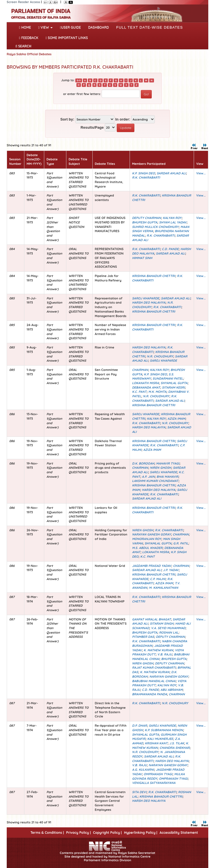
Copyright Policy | (107, 833)
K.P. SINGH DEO (144, 173)
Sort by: (67, 119)
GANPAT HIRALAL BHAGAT (152, 619)
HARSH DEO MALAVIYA (149, 303)
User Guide (70, 27)
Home (26, 27)
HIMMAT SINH (142, 258)
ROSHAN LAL (169, 632)
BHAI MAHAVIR (167, 477)
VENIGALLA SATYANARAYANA (154, 783)
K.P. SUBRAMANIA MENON (164, 730)
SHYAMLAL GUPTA (174, 383)
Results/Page (92, 127)
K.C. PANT (139, 392)
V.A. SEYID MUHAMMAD (168, 628)
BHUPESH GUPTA (145, 222)
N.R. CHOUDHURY (160, 356)
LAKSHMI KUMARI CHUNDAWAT (155, 481)
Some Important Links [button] (67, 38)
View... (201, 173)
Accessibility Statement (179, 833)
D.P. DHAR (140, 726)
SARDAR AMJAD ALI (171, 173)
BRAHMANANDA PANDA (150, 694)
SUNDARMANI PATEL (168, 378)
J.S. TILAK (177, 743)
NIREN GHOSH (161, 468)
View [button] (45, 27)
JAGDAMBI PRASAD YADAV (152, 566)
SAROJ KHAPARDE (146, 298)
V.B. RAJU (165, 654)
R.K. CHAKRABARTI (146, 177)
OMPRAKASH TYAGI (158, 774)
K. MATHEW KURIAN (158, 650)
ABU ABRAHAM (171, 690)
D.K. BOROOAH (143, 463)
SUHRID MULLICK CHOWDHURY (155, 227)
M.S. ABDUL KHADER (147, 548)
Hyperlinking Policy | (141, 833)
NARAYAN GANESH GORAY (152, 534)
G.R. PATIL (181, 543)
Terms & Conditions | (47, 833)
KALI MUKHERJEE (160, 739)
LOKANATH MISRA (146, 383)
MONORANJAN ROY (147, 539)
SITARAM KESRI (173, 387)
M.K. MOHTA (157, 392)
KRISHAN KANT (156, 743)
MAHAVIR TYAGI (168, 463)
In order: (123, 119)
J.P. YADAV (171, 570)
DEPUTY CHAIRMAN (147, 218)
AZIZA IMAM (176, 419)
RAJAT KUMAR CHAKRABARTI (154, 668)
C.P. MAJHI (158, 579)
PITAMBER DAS (143, 637)
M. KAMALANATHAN (163, 588)
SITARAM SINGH (162, 624)
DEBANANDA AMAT (146, 387)
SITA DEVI (139, 792)
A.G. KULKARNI (143, 770)
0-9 (79, 80)
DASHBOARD (99, 27)
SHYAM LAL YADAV (173, 222)
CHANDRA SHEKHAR (175, 748)
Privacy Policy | (78, 833)
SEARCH (23, 46)
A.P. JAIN (148, 477)
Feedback (29, 38)
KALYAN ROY (172, 218)
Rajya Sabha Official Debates (29, 54)
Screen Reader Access (23, 2)
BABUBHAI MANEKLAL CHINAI (154, 681)
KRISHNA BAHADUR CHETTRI (154, 276)
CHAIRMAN (140, 370)
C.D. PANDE (170, 249)
